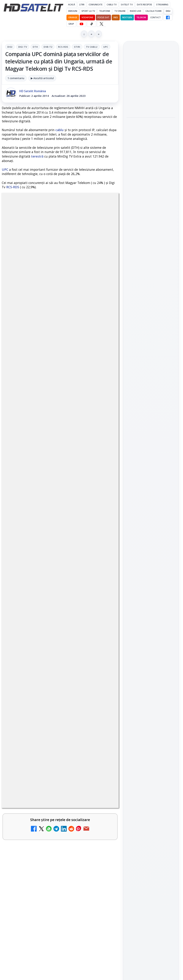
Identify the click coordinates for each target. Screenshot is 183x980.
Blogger (120, 844)
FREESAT (144, 594)
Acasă (72, 5)
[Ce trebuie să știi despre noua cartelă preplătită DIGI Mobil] (103, 526)
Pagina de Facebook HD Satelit (151, 480)
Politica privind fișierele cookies (151, 649)
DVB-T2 (48, 47)
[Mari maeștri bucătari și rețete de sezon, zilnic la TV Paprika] (151, 202)
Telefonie (105, 11)
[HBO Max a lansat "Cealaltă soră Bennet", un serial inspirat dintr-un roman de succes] (151, 155)
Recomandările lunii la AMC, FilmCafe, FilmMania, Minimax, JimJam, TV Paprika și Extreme (51, 668)
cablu (60, 130)
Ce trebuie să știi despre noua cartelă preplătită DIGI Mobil (51, 518)
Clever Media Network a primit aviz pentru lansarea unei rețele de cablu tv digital (50, 554)
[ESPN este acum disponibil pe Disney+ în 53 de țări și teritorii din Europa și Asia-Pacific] (151, 104)
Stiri (77, 47)
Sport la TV (88, 11)
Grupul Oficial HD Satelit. (40, 371)
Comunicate (96, 5)
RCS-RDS (63, 47)
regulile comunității (61, 361)
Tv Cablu (92, 47)
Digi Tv (23, 47)
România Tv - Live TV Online (42, 806)
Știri (82, 5)
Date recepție (144, 5)
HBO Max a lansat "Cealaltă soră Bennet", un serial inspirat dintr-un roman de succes (150, 131)
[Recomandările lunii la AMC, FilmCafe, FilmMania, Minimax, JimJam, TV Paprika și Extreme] (103, 673)
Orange (73, 17)
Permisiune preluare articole (151, 637)
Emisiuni (73, 11)
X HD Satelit (151, 537)
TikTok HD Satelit (151, 527)
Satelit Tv (127, 5)
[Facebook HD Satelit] (168, 18)
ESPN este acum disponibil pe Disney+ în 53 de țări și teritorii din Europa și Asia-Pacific (150, 80)
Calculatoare (154, 11)
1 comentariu (16, 78)
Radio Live (136, 11)
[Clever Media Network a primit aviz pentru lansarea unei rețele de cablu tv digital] (103, 560)
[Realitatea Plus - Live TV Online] (103, 747)
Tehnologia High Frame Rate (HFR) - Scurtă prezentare (50, 589)
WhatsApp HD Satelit (151, 507)
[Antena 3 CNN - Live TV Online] (103, 782)
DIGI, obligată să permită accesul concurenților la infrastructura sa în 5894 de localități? (50, 705)
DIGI (168, 11)
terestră (37, 156)
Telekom (141, 17)
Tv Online (120, 11)
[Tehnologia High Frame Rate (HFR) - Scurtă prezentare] (103, 597)
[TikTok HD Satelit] (91, 24)
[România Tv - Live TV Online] (103, 816)
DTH (35, 47)
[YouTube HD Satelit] (81, 24)
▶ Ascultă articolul (42, 78)
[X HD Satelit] (101, 24)
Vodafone (87, 17)
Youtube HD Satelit (151, 517)
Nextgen (127, 17)
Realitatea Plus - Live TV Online (45, 737)
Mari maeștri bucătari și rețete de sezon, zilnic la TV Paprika (150, 180)
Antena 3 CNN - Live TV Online (44, 772)
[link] (60, 488)
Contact (155, 17)
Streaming (162, 5)
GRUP (71, 24)
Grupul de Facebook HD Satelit (151, 494)
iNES (116, 17)
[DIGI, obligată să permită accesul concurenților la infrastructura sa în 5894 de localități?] (103, 710)
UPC (106, 47)
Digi (10, 47)
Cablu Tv (112, 5)
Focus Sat (103, 17)
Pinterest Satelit (151, 547)
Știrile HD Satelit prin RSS (151, 559)
